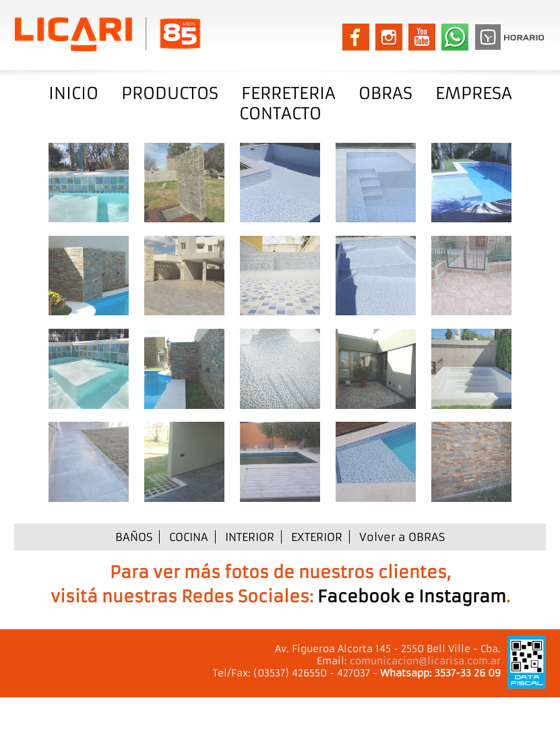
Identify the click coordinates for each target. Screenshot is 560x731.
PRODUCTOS (170, 94)
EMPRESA (474, 94)
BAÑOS (134, 537)
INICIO (73, 94)
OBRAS (385, 94)
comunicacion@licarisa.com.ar (425, 661)
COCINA (189, 537)
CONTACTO (280, 114)
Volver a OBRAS (402, 537)
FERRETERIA (288, 94)
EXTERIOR (317, 537)
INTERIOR (250, 537)
